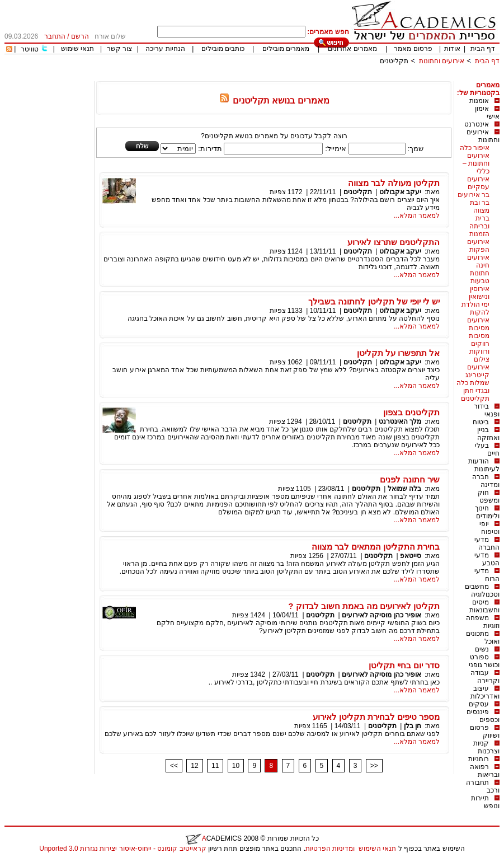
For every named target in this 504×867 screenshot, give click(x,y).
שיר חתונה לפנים (410, 479)
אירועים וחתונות (442, 61)
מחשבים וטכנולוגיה (482, 591)
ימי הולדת (475, 304)
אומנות (479, 101)
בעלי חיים (487, 449)
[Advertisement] (296, 77)
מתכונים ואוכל (483, 638)
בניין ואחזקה (488, 434)
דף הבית (483, 49)
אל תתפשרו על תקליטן (399, 353)
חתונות (480, 273)
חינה (483, 265)
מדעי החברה (487, 543)
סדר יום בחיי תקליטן (404, 665)
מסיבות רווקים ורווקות (479, 344)
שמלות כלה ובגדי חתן (473, 387)
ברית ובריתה (479, 222)
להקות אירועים (478, 316)
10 (236, 766)
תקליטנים (394, 61)
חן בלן (413, 726)
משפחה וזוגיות (483, 622)
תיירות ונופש (485, 802)
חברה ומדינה (486, 481)
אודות (452, 49)
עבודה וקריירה (485, 677)
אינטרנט (477, 124)
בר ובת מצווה (480, 207)
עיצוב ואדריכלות (485, 692)
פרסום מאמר (413, 49)
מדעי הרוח (487, 575)
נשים (482, 649)
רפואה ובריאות (485, 771)
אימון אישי (487, 113)
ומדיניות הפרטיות (330, 849)
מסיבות (479, 328)
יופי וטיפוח (489, 528)
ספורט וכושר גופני (484, 661)
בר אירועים (474, 195)
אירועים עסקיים (478, 183)
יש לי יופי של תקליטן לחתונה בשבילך (374, 301)
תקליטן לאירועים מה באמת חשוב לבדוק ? (364, 606)
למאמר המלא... (417, 215)
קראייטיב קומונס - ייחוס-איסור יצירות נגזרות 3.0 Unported (123, 849)
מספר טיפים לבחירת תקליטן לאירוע (376, 717)
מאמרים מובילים (286, 49)
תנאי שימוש (77, 49)
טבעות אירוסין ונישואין (479, 289)
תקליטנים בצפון (411, 412)
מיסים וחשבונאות (484, 606)
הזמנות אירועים (478, 238)
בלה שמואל (404, 489)
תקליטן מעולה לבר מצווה (394, 183)
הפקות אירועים (478, 254)
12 (194, 766)
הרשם (80, 36)
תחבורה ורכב (483, 786)
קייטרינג (477, 375)
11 (215, 766)
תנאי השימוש (377, 849)
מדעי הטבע (487, 559)
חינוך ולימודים (487, 512)
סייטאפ (411, 556)
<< (174, 766)
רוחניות (479, 759)
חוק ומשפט (489, 496)
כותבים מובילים (223, 49)
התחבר (55, 36)
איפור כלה (475, 148)
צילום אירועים (478, 363)
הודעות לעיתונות (484, 465)
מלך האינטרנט (400, 421)
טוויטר (30, 49)
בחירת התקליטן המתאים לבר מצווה (376, 547)
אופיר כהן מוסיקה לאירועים (381, 615)
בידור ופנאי (487, 410)
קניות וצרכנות (486, 747)
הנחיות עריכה (165, 49)
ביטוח (481, 422)
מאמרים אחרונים (352, 49)
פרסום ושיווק (485, 732)
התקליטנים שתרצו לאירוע (394, 242)
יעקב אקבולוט (400, 192)
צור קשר (119, 49)
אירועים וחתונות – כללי (476, 163)
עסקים (479, 704)
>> (374, 766)
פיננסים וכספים (483, 716)
